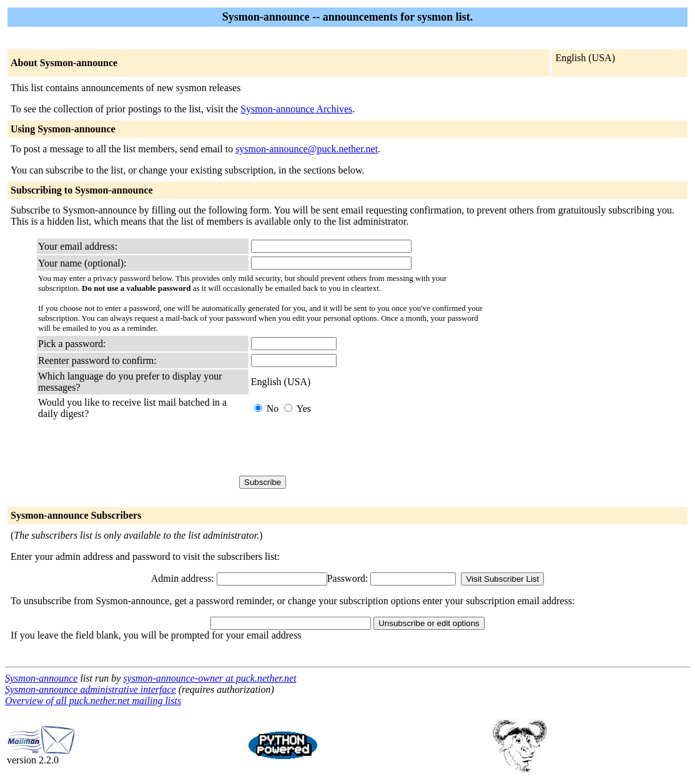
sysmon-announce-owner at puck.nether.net (209, 678)
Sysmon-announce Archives (296, 109)
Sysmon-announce (41, 678)
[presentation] (346, 448)
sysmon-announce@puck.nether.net (307, 149)
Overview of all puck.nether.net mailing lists (93, 701)
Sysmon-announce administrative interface (91, 689)
